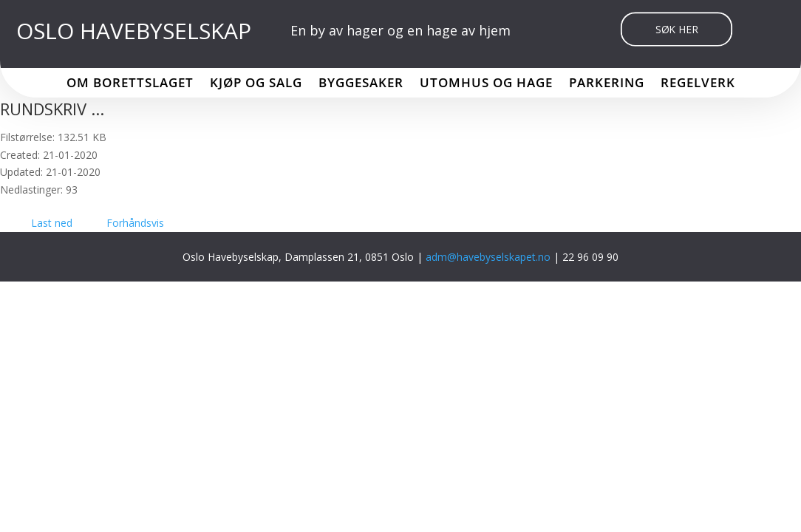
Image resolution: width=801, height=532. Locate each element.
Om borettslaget (130, 84)
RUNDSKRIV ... (52, 109)
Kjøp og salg (256, 84)
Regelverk (698, 84)
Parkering (607, 84)
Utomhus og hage (486, 84)
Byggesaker (361, 84)
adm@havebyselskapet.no (490, 257)
